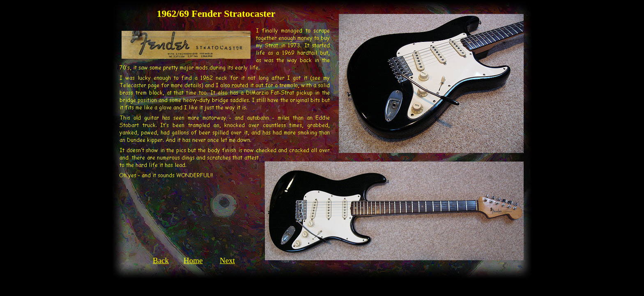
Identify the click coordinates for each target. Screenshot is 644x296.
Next (227, 260)
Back (161, 260)
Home (193, 260)
